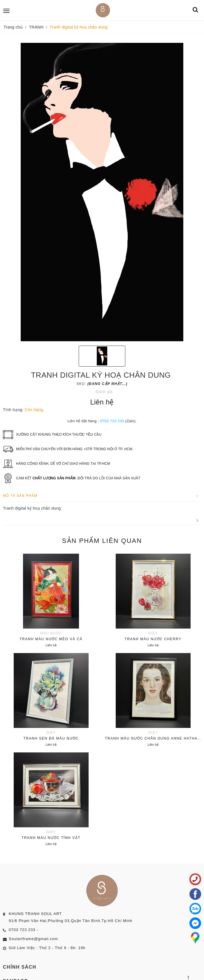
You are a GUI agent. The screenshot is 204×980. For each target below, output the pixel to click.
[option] (102, 192)
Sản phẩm (102, 541)
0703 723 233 (112, 421)
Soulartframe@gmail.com (33, 939)
